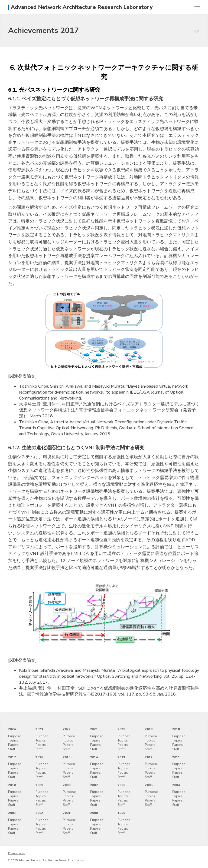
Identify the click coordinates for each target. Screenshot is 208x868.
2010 (12, 785)
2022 (67, 729)
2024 (12, 729)
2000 (94, 813)
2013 (121, 757)
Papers (13, 745)
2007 (94, 785)
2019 (149, 729)
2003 (12, 813)
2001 (67, 813)
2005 (149, 785)
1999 (121, 813)
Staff (12, 749)
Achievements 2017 (43, 31)
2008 (67, 785)
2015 (67, 757)
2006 (121, 785)
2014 (94, 757)
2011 (176, 757)
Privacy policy (16, 853)
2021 (94, 729)
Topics (13, 740)
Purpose (14, 736)
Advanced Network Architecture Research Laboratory (82, 7)
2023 (39, 729)
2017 (12, 757)
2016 (39, 757)
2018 (176, 729)
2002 (39, 813)
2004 (176, 785)
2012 (149, 757)
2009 (39, 785)
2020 (121, 729)
